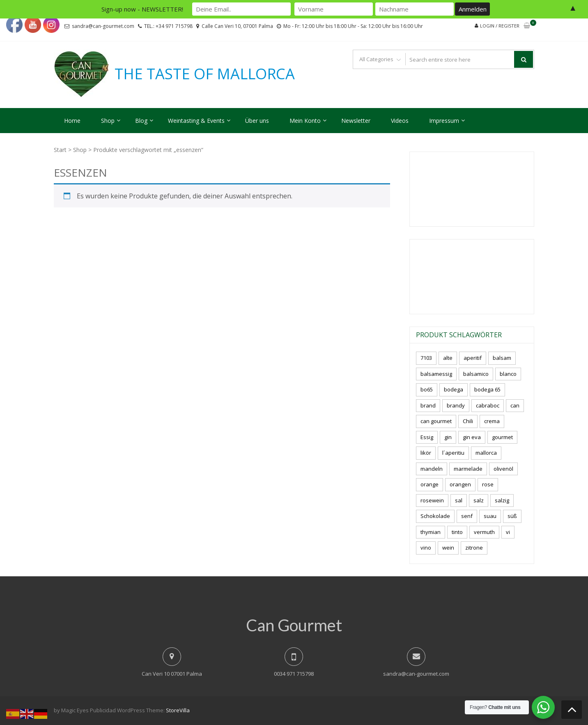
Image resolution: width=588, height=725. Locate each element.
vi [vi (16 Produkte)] (508, 532)
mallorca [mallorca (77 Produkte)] (486, 453)
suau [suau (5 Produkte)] (490, 516)
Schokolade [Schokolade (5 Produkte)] (435, 516)
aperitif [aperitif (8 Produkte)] (473, 358)
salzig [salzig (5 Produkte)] (502, 500)
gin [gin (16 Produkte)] (448, 437)
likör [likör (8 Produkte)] (426, 453)
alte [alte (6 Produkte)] (448, 358)
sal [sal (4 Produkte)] (459, 500)
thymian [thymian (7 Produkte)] (431, 532)
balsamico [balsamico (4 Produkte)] (476, 374)
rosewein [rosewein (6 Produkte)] (432, 500)
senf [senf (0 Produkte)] (467, 516)
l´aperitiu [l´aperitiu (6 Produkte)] (453, 453)
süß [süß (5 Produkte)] (512, 516)
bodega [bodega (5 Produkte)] (454, 389)
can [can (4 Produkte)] (515, 405)
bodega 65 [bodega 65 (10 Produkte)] (487, 389)
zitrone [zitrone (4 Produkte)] (474, 548)
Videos (400, 121)
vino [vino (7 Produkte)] (426, 548)
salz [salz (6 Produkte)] (479, 500)
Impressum (444, 121)
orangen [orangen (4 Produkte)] (460, 484)
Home (72, 121)
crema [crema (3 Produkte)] (492, 421)
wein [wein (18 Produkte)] (448, 548)
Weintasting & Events (196, 121)
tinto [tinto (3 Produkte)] (457, 532)
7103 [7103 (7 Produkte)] (426, 358)
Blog (141, 121)
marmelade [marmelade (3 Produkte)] (468, 469)
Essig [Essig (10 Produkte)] (427, 437)
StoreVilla (178, 710)
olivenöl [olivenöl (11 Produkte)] (503, 469)
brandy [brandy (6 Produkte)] (456, 405)
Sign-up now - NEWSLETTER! (142, 9)
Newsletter (356, 121)
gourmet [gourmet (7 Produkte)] (502, 437)
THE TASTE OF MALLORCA (205, 74)
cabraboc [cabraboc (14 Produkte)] (488, 405)
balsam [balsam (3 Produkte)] (502, 358)
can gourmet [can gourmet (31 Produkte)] (436, 421)
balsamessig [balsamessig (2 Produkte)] (436, 374)
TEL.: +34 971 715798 (168, 26)
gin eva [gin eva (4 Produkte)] (472, 437)
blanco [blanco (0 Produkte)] (508, 374)
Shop (108, 121)
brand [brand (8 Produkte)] (428, 405)
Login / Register (500, 26)
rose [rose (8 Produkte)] (488, 484)
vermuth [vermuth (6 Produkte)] (484, 532)
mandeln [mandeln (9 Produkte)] (432, 469)
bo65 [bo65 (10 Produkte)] (427, 389)
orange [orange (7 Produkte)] (430, 484)
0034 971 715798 (294, 674)
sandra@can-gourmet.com (103, 26)
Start (60, 150)
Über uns (257, 121)
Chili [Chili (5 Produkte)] (468, 421)
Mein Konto (305, 121)
